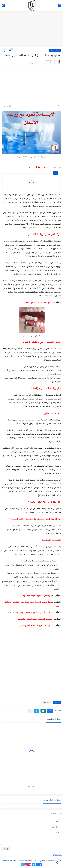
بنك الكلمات (57, 855)
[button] (50, 711)
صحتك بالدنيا (55, 50)
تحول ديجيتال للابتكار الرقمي (11, 861)
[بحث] (3, 5)
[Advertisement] (31, 29)
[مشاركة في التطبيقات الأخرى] (30, 711)
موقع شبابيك (39, 861)
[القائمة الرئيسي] (60, 5)
